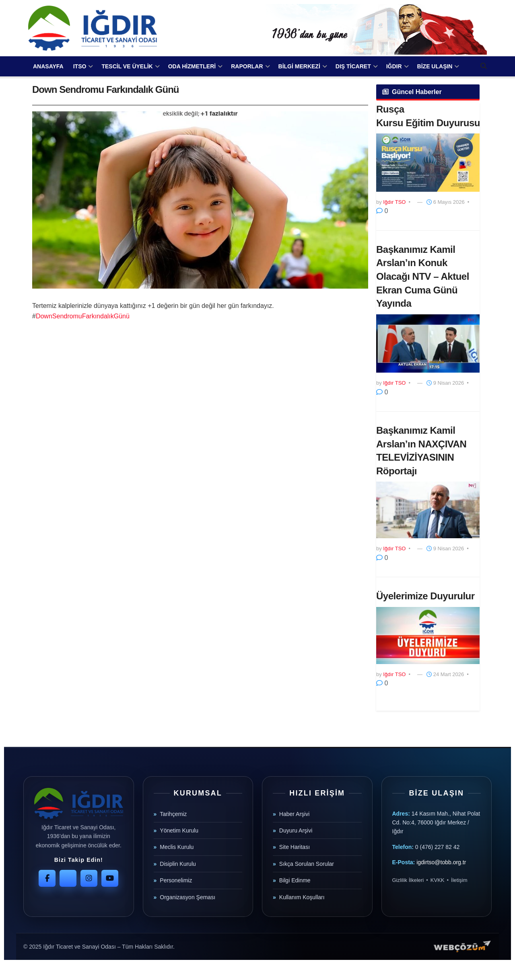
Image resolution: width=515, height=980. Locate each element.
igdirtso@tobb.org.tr (441, 862)
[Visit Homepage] (93, 28)
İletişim (459, 880)
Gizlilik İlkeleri (408, 880)
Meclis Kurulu (177, 847)
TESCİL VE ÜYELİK (127, 66)
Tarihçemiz (173, 814)
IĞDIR (394, 66)
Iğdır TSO (394, 202)
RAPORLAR (247, 66)
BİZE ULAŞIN (435, 66)
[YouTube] (110, 878)
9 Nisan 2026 (445, 383)
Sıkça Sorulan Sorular (307, 864)
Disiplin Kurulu (178, 864)
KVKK (438, 880)
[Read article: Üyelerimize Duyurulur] (428, 636)
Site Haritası (295, 847)
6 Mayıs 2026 (446, 202)
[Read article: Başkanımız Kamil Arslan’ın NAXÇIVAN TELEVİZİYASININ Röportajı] (428, 510)
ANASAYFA (48, 66)
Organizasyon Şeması (187, 897)
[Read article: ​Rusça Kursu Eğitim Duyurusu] (428, 163)
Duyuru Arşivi (296, 830)
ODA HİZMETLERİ (192, 66)
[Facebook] (47, 878)
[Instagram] (89, 878)
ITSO (80, 66)
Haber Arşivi (294, 814)
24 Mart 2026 (445, 674)
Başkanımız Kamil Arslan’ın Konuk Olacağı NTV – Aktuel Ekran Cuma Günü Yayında (423, 276)
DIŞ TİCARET (353, 66)
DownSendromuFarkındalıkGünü (83, 316)
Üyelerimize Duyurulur (425, 596)
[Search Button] (484, 66)
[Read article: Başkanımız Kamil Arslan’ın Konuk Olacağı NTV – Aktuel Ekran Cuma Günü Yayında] (428, 344)
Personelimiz (176, 880)
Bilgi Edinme (295, 880)
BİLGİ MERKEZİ (299, 66)
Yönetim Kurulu (179, 830)
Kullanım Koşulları (302, 897)
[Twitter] (68, 878)
